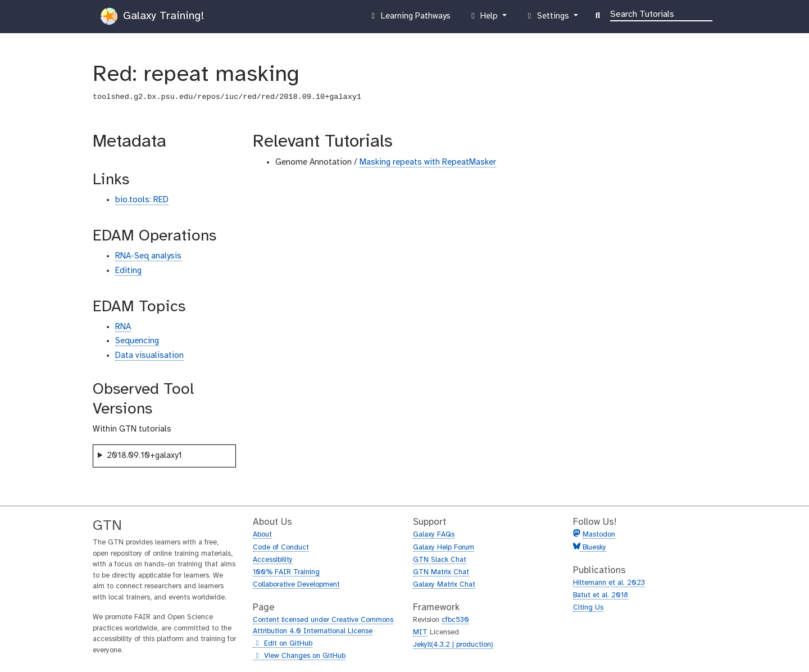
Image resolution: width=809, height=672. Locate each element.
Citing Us (588, 608)
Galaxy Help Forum (444, 548)
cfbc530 (455, 620)
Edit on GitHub (283, 644)
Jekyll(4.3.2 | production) (453, 645)
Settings (548, 19)
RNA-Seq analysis (148, 256)
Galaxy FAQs (434, 535)
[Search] (661, 13)
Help (484, 19)
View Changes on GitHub (299, 656)
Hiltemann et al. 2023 (609, 583)
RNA (123, 327)
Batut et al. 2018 (601, 595)
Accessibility (273, 560)
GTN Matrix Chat (441, 572)
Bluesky (593, 548)
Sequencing (137, 341)
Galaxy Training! (152, 16)
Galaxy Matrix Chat (444, 585)
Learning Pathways (409, 19)
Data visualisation (149, 356)
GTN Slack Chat (440, 560)
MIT (420, 632)
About (262, 535)
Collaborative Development (296, 585)
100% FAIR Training (286, 572)
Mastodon (599, 535)
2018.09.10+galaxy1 (144, 456)
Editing (128, 271)
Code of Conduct (281, 548)
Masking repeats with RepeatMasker (428, 162)
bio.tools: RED (142, 200)
